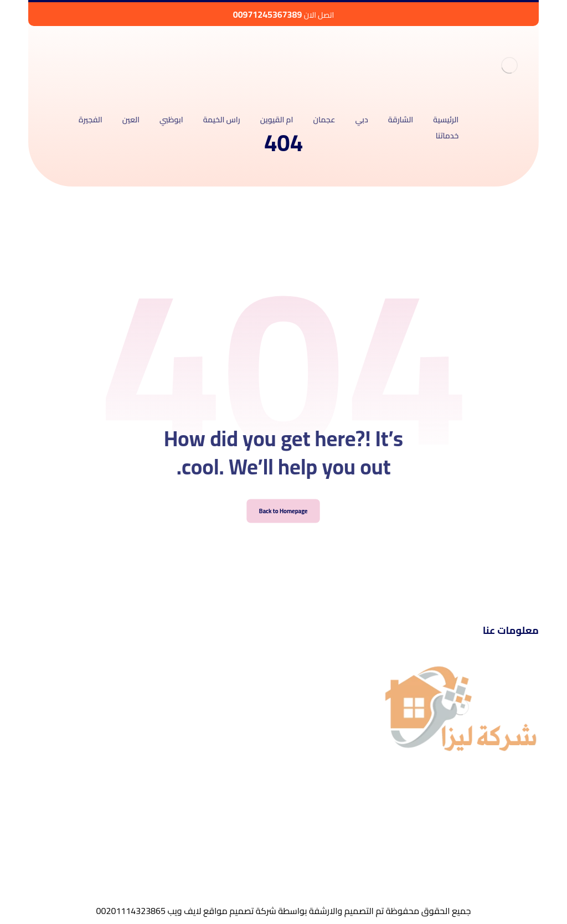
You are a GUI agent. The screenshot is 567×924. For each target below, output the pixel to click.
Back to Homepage (284, 525)
